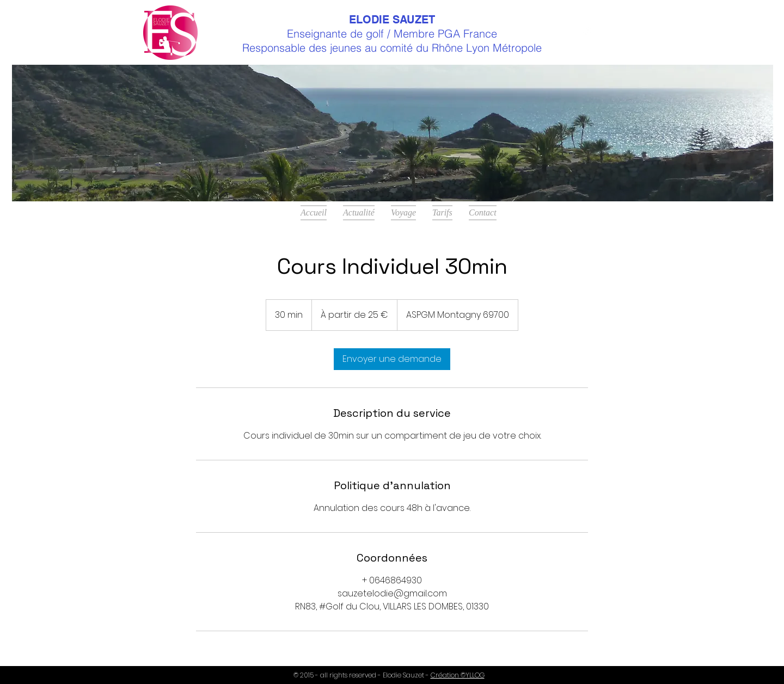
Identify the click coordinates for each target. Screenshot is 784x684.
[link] (392, 359)
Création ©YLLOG (458, 675)
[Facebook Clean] (587, 33)
